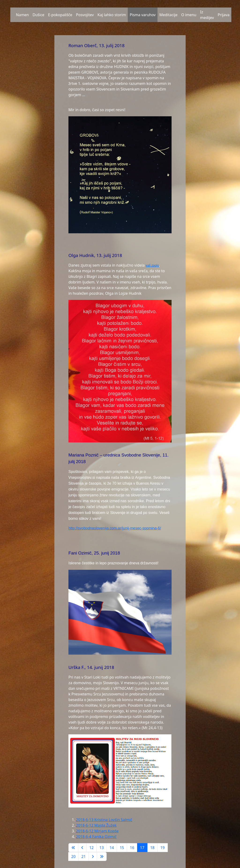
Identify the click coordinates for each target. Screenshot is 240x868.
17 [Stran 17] (142, 848)
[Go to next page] (93, 857)
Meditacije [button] (168, 15)
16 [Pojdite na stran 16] (132, 848)
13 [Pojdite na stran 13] (101, 848)
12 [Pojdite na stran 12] (91, 848)
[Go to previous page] (82, 848)
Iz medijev (207, 15)
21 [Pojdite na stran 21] (83, 857)
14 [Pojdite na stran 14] (112, 848)
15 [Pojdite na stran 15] (122, 848)
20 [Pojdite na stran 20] (73, 857)
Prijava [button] (224, 15)
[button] (12, 15)
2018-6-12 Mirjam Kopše (97, 831)
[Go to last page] (102, 857)
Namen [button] (22, 15)
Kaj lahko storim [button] (112, 15)
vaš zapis (152, 265)
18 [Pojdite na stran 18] (152, 848)
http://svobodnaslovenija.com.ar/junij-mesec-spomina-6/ (115, 528)
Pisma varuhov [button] (143, 15)
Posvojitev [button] (85, 15)
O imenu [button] (189, 15)
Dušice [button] (38, 15)
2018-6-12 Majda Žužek (96, 825)
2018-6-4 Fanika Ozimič (96, 837)
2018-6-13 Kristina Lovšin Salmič (104, 820)
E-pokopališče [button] (60, 15)
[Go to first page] (73, 848)
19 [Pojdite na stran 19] (162, 848)
